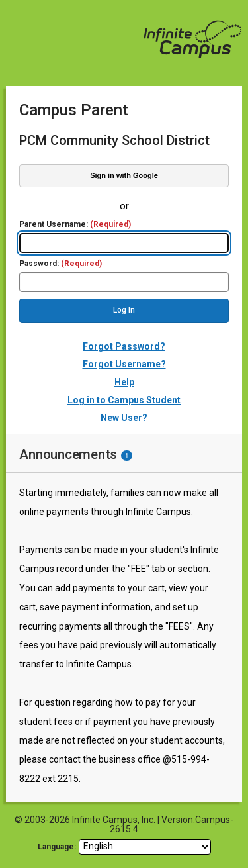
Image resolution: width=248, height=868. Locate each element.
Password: (61, 264)
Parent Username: (75, 225)
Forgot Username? (124, 364)
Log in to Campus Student (124, 400)
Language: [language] (57, 847)
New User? (124, 418)
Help (124, 382)
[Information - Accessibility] (127, 456)
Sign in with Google (124, 175)
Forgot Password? (124, 346)
